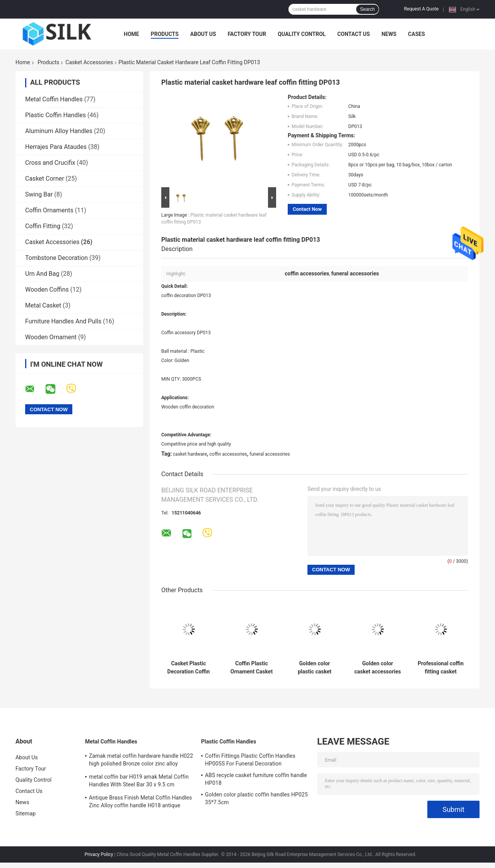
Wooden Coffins (47, 290)
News (389, 34)
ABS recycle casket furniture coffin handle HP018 (256, 779)
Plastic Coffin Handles (55, 115)
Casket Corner (45, 179)
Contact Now (307, 209)
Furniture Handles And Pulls (63, 321)
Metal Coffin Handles (54, 99)
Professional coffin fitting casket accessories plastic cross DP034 (441, 668)
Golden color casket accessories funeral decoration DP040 (378, 668)
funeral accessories (270, 454)
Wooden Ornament (51, 337)
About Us (203, 34)
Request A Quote (421, 9)
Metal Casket (43, 305)
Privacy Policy (99, 854)
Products (165, 34)
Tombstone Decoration (56, 258)
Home (131, 34)
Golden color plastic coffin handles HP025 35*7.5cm (256, 798)
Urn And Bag (42, 274)
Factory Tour (247, 34)
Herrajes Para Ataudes (56, 147)
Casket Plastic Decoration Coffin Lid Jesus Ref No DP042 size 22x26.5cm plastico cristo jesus (189, 668)
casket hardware (190, 454)
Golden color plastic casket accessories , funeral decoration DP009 (315, 668)
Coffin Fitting (43, 226)
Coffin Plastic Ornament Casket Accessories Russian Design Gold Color (252, 668)
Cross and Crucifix (50, 163)
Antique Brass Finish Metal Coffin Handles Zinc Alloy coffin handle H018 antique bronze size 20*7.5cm (140, 803)
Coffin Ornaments (49, 210)
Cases (416, 34)
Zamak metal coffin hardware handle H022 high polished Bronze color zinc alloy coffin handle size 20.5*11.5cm (141, 761)
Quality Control (302, 34)
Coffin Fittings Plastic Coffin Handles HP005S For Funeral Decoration (250, 760)
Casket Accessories (89, 62)
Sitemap (26, 813)
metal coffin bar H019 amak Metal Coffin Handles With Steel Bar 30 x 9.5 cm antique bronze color (139, 782)
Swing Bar (39, 194)
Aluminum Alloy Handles (59, 131)
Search (367, 9)
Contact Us (353, 34)
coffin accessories (228, 454)
